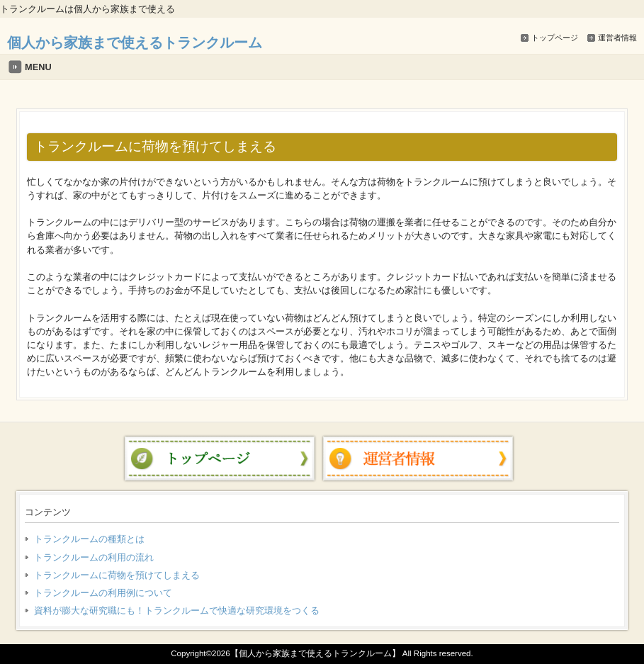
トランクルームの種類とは (89, 539)
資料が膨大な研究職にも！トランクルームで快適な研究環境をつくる (177, 610)
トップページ (555, 38)
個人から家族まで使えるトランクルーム (135, 42)
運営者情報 (617, 38)
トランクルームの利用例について (103, 593)
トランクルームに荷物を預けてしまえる (117, 575)
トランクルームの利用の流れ (94, 557)
